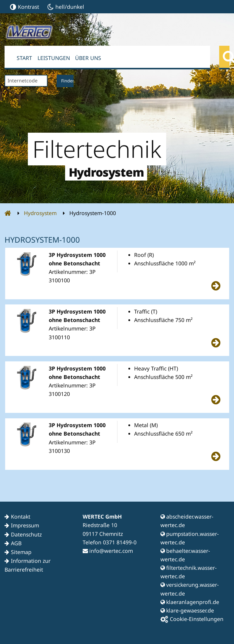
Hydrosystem (40, 213)
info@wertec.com (108, 551)
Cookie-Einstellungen (192, 619)
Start (24, 58)
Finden (68, 81)
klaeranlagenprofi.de (190, 602)
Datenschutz (26, 534)
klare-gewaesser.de (187, 610)
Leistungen (54, 58)
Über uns (88, 58)
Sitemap (21, 552)
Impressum (25, 525)
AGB (16, 543)
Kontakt (21, 516)
